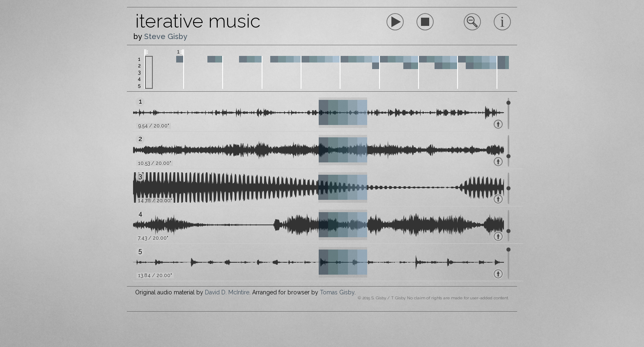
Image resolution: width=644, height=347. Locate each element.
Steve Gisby (166, 36)
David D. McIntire (227, 292)
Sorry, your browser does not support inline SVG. (425, 22)
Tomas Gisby (337, 292)
